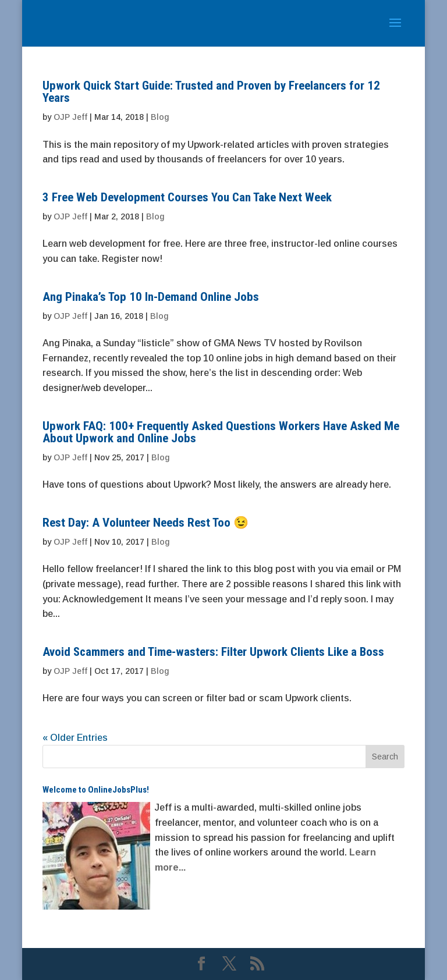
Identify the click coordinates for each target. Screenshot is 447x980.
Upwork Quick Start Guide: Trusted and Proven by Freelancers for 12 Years (211, 92)
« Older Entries (75, 738)
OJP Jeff (70, 117)
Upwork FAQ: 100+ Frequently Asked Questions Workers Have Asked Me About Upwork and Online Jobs (221, 432)
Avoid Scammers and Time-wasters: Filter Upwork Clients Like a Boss (213, 652)
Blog (160, 117)
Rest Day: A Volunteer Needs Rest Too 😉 (146, 523)
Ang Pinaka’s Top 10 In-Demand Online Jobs (151, 297)
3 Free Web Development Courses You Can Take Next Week (187, 197)
